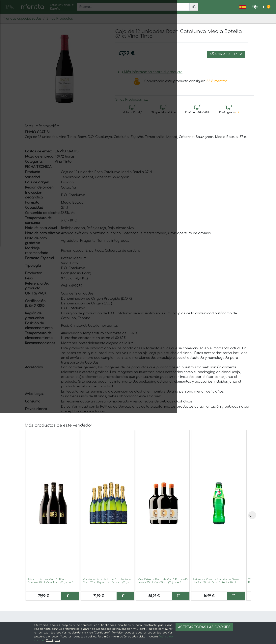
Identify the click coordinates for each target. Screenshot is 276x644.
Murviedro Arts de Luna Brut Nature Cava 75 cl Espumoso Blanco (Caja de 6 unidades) (107, 583)
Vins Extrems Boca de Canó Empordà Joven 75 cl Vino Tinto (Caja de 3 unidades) (163, 583)
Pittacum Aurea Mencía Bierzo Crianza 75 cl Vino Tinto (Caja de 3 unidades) (50, 583)
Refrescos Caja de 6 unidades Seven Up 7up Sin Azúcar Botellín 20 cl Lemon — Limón (217, 583)
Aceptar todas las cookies (204, 627)
